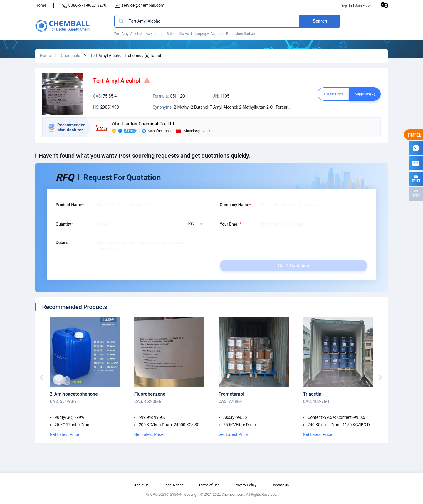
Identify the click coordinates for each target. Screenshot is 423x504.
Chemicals (70, 56)
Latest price (334, 94)
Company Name (234, 205)
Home (41, 5)
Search (320, 21)
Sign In (347, 6)
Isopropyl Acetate (209, 34)
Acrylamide (155, 34)
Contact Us (280, 485)
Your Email (230, 224)
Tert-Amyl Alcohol (128, 34)
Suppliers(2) (365, 94)
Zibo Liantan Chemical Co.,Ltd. (143, 124)
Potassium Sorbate (241, 34)
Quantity (64, 224)
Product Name (69, 205)
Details (62, 243)
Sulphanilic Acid (179, 34)
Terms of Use (209, 485)
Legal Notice (173, 485)
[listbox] (194, 224)
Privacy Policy (246, 485)
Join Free (362, 6)
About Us (141, 485)
